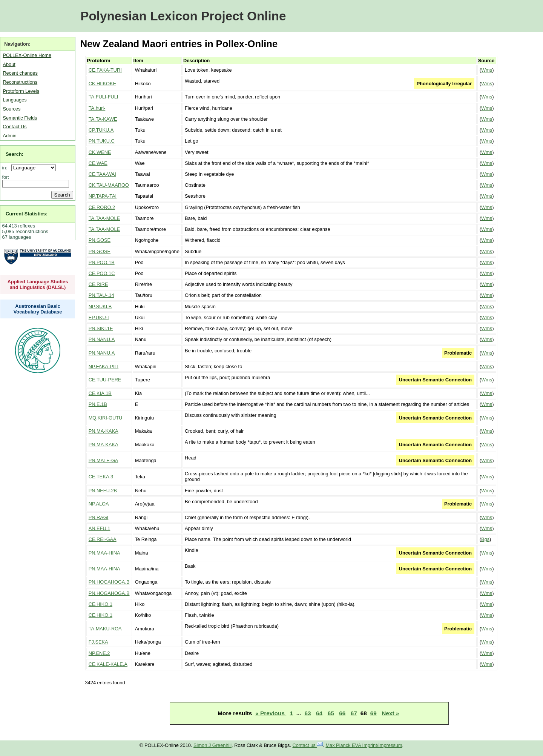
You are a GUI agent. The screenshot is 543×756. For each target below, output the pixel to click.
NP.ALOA (99, 504)
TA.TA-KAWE (103, 119)
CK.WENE (100, 152)
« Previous (271, 713)
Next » (390, 713)
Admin (9, 136)
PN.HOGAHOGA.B (109, 582)
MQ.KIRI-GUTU (106, 418)
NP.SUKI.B (100, 307)
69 (374, 713)
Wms (487, 70)
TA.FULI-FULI (104, 97)
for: (6, 177)
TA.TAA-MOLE (104, 218)
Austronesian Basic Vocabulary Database (38, 309)
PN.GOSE (100, 240)
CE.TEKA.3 (101, 477)
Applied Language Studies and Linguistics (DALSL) (38, 284)
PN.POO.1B (102, 262)
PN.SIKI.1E (101, 328)
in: (6, 168)
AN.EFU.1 (100, 528)
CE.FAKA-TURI (105, 70)
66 (342, 713)
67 (354, 713)
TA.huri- (97, 108)
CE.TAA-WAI (102, 174)
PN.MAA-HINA (104, 553)
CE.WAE (98, 163)
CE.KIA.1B (100, 393)
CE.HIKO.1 (100, 604)
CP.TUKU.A (101, 130)
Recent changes (20, 73)
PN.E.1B (98, 404)
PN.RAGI (99, 517)
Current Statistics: (27, 214)
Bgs (485, 539)
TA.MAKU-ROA (105, 629)
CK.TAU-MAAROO (109, 185)
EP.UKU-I (99, 317)
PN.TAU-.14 (101, 295)
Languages (15, 100)
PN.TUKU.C (102, 141)
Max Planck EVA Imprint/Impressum (364, 745)
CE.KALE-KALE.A (108, 664)
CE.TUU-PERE (105, 380)
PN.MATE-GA (104, 460)
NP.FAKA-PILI (104, 366)
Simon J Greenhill (212, 745)
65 (331, 713)
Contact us (308, 745)
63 (308, 713)
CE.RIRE (98, 284)
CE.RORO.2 (102, 207)
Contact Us (15, 127)
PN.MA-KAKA (104, 431)
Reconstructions (20, 82)
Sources (12, 109)
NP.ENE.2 (99, 653)
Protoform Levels (21, 91)
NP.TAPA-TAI (103, 196)
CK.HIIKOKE (102, 84)
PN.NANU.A (102, 339)
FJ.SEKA (98, 642)
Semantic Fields (20, 118)
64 (319, 713)
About (9, 64)
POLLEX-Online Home (27, 55)
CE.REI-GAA (103, 539)
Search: (15, 154)
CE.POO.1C (102, 273)
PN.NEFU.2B (103, 491)
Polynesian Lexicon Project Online (183, 16)
